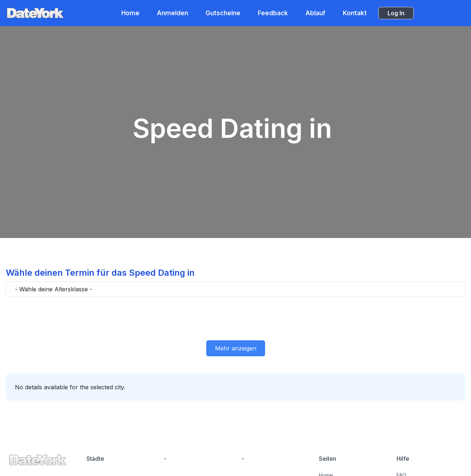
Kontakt (355, 13)
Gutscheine (223, 13)
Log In (396, 13)
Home (130, 13)
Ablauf (315, 13)
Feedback (273, 13)
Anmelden (172, 13)
